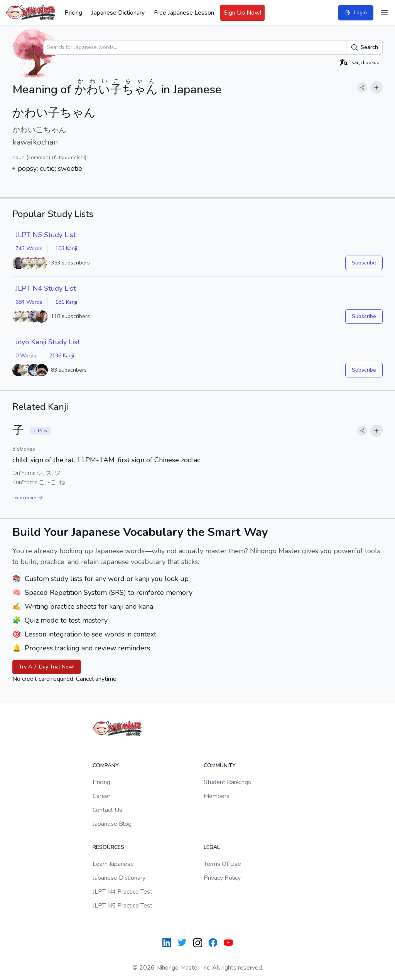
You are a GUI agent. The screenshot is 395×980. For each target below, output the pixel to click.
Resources (108, 847)
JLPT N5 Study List (46, 235)
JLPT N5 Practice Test (122, 906)
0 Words (26, 356)
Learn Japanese (113, 864)
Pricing (73, 13)
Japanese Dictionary (118, 13)
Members (217, 796)
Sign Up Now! (242, 13)
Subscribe (364, 263)
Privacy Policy (222, 878)
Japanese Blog (112, 824)
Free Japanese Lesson (184, 13)
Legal (212, 847)
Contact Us (107, 810)
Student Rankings (227, 782)
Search (364, 47)
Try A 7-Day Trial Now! (47, 667)
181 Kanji (66, 302)
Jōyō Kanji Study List (48, 342)
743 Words (29, 248)
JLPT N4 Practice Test (122, 892)
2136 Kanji (62, 356)
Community (220, 765)
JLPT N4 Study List (46, 288)
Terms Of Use (222, 864)
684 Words (29, 302)
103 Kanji (66, 248)
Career (101, 796)
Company (106, 765)
